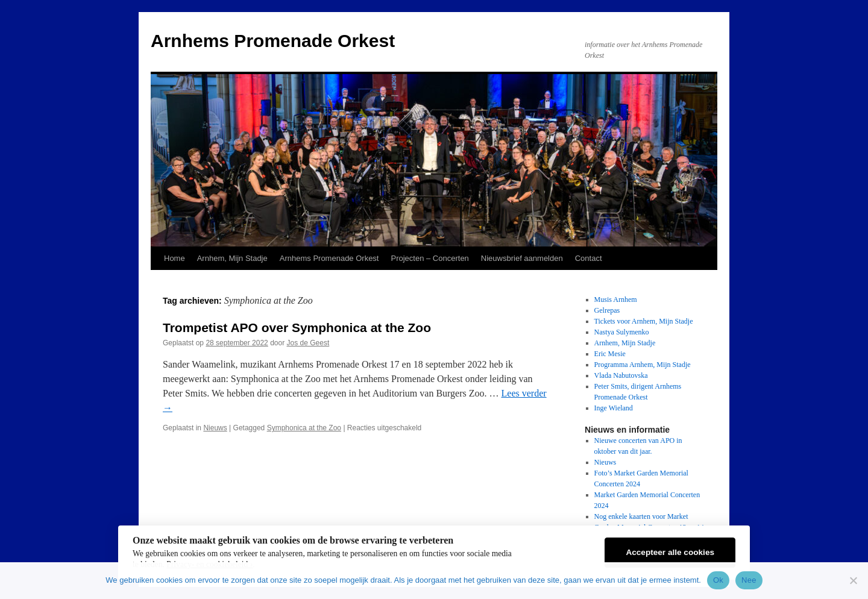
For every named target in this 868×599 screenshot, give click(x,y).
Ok (718, 580)
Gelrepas (607, 310)
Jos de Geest (308, 343)
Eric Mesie (610, 354)
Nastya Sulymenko (622, 332)
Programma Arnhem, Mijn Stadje (643, 365)
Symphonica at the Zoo (304, 428)
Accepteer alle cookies (670, 552)
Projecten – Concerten (429, 258)
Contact (589, 258)
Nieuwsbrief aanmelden (522, 258)
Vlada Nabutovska (621, 375)
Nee (749, 580)
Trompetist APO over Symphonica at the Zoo (297, 328)
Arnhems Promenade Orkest (273, 41)
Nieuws (215, 428)
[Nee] (853, 580)
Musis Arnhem (616, 299)
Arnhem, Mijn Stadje (232, 258)
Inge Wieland (614, 408)
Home (175, 258)
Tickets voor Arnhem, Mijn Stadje (644, 321)
